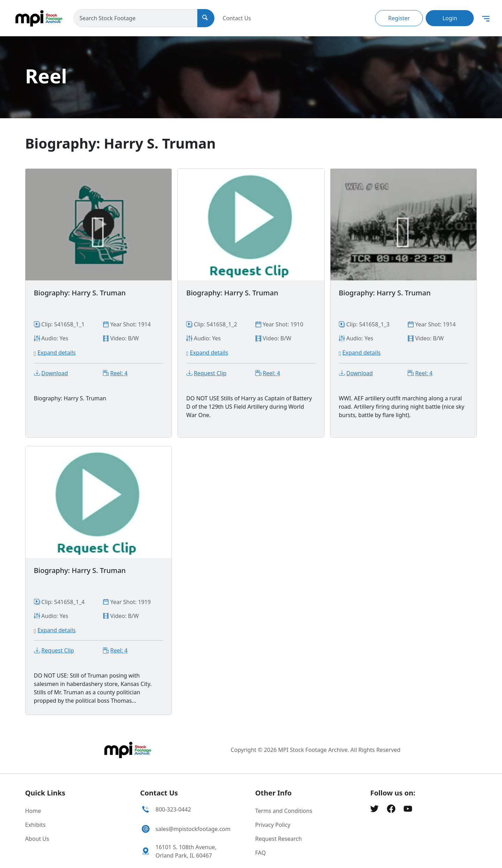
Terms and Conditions (284, 811)
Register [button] (399, 18)
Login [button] (450, 18)
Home (33, 811)
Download (55, 373)
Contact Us (237, 18)
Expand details (56, 353)
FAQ (260, 853)
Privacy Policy (273, 825)
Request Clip (210, 373)
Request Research (279, 839)
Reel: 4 (119, 373)
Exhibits (35, 825)
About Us (37, 839)
